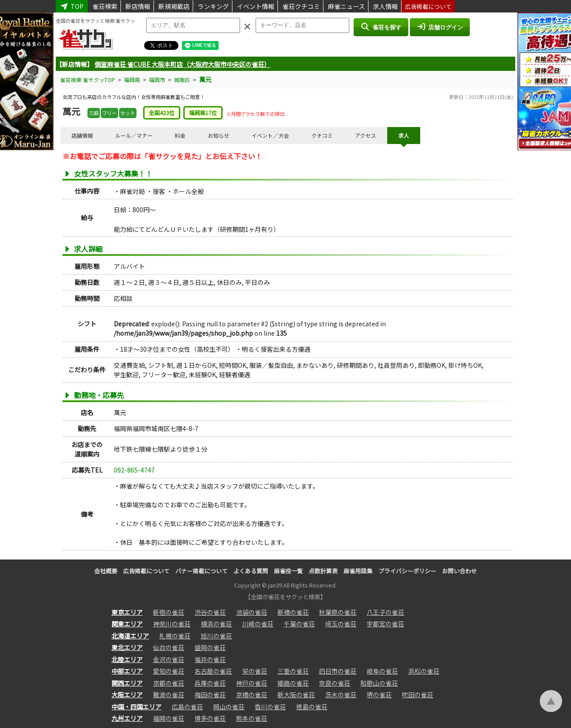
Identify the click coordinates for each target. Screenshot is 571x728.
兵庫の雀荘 (210, 683)
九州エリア (127, 718)
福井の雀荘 (210, 659)
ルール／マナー (134, 135)
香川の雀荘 (270, 707)
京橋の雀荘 (252, 695)
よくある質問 (251, 571)
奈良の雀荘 (335, 683)
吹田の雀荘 (418, 695)
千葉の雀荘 (299, 624)
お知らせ (219, 135)
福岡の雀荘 (169, 718)
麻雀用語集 (358, 571)
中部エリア (127, 671)
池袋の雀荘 (252, 612)
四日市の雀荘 (338, 671)
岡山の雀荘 (229, 707)
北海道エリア (130, 636)
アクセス (366, 135)
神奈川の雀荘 (172, 624)
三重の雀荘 (293, 671)
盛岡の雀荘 (210, 647)
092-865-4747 (134, 470)
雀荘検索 (105, 6)
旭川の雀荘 (216, 636)
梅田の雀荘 (210, 695)
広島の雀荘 (187, 707)
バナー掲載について (201, 571)
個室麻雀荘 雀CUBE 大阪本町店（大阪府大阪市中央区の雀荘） (182, 64)
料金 (180, 135)
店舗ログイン (440, 27)
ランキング (213, 6)
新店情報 (138, 6)
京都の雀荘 (169, 683)
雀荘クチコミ (301, 6)
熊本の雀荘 (252, 718)
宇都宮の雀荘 (385, 624)
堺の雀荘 (379, 695)
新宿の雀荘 (169, 612)
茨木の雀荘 (341, 695)
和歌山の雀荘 (379, 683)
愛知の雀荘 (169, 671)
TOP (72, 6)
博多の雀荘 (210, 718)
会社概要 (106, 571)
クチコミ (322, 135)
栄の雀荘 (255, 671)
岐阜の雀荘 (382, 671)
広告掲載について (428, 6)
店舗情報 (82, 135)
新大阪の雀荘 (296, 695)
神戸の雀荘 (252, 683)
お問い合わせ (459, 571)
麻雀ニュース (346, 6)
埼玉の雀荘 (341, 624)
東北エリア (127, 647)
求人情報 (385, 6)
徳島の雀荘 (312, 707)
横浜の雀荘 (216, 624)
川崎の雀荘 (258, 624)
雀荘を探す (381, 27)
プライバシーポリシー (407, 571)
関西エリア (127, 683)
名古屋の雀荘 (213, 671)
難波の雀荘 (169, 695)
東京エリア (127, 612)
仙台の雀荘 (169, 647)
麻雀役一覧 (288, 571)
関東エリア (127, 624)
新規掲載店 (174, 6)
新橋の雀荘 (293, 612)
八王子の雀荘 (385, 612)
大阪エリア (127, 695)
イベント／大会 (270, 135)
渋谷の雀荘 (210, 612)
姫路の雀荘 (293, 683)
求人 (404, 135)
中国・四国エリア (137, 707)
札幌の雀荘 (175, 636)
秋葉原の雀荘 (338, 612)
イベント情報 (256, 6)
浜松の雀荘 (424, 671)
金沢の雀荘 (169, 659)
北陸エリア (127, 659)
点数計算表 (323, 571)
